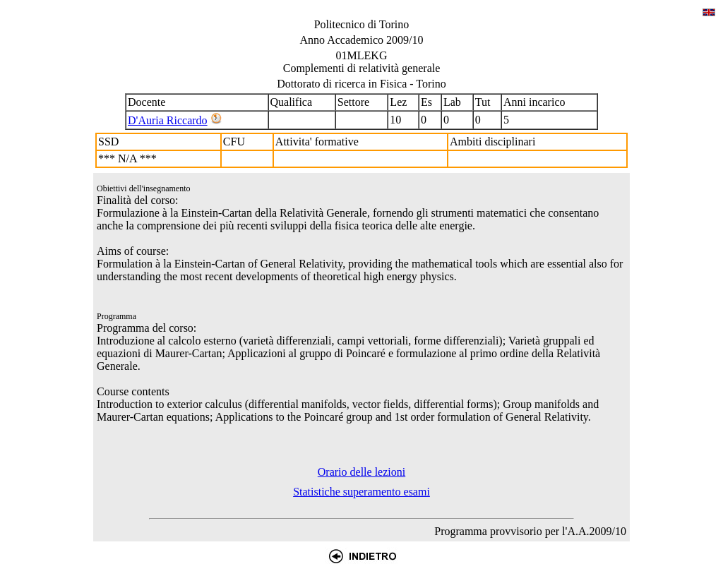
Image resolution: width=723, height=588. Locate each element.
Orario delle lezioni (361, 472)
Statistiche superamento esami (361, 492)
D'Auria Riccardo (168, 120)
